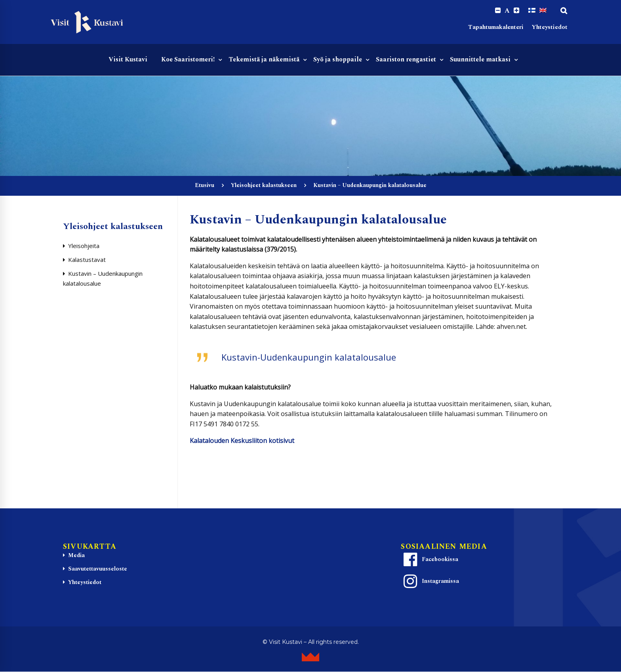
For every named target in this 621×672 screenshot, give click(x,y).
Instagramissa (430, 582)
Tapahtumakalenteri (496, 28)
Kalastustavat (87, 260)
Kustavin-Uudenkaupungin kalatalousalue (309, 358)
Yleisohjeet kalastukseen (264, 186)
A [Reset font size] (507, 11)
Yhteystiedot (550, 28)
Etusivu (205, 186)
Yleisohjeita (84, 246)
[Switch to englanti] (543, 11)
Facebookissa (430, 560)
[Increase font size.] (516, 11)
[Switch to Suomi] (532, 11)
